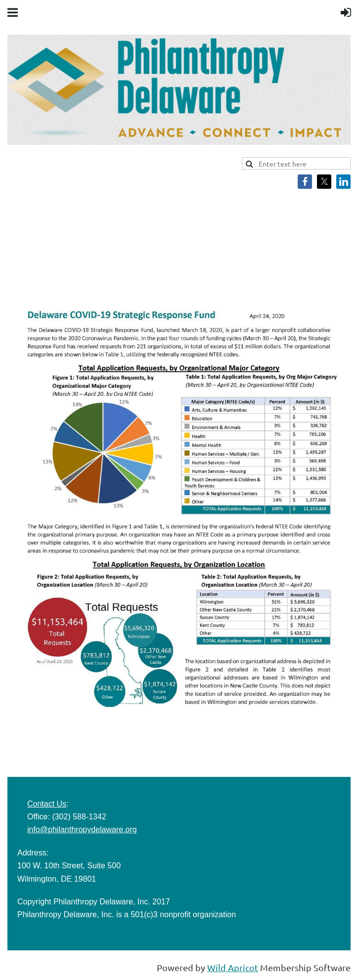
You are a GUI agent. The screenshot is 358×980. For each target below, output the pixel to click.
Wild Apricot (233, 967)
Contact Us (47, 804)
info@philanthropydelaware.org (82, 830)
